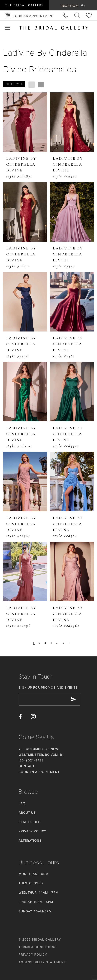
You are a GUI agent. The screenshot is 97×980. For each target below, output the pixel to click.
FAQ (22, 803)
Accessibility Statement (42, 962)
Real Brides (30, 822)
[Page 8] (63, 643)
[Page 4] (51, 643)
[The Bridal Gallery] (54, 28)
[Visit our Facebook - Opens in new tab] (20, 716)
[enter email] (49, 699)
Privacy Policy (32, 831)
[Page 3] (45, 643)
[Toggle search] (77, 16)
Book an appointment (39, 772)
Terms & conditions (38, 947)
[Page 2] (39, 643)
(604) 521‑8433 (31, 760)
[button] (8, 28)
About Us (27, 812)
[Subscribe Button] (74, 699)
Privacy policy (33, 954)
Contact (27, 766)
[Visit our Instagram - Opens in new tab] (33, 716)
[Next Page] (69, 643)
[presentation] (25, 122)
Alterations (30, 840)
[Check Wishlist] (89, 16)
